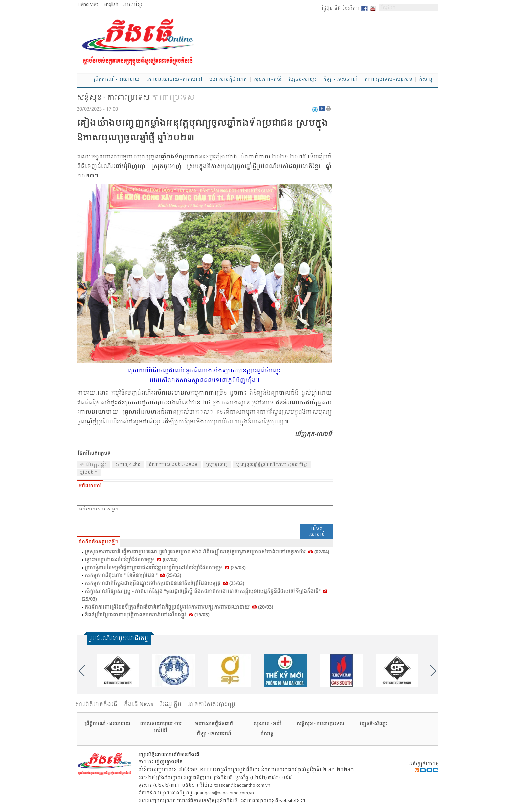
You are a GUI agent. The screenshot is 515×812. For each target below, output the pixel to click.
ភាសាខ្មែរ (133, 5)
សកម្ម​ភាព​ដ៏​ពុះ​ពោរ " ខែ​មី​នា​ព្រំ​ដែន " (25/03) (133, 576)
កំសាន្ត (426, 80)
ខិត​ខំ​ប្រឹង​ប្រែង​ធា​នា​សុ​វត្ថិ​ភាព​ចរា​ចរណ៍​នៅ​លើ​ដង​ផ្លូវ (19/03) (147, 615)
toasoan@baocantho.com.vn (242, 786)
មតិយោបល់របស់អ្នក (205, 513)
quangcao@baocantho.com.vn (224, 793)
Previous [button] (82, 671)
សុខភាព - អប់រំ (268, 80)
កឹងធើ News (139, 705)
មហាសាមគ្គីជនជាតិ (228, 80)
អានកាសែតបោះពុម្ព (212, 705)
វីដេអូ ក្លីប (171, 705)
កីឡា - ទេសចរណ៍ (340, 80)
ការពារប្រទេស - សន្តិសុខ (388, 80)
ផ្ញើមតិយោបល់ (317, 531)
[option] (118, 670)
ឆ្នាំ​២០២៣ (89, 473)
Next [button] (433, 671)
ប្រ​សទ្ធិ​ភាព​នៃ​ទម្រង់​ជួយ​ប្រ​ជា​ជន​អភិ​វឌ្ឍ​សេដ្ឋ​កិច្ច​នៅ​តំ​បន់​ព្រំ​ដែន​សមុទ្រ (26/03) (165, 568)
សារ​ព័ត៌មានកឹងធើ (96, 705)
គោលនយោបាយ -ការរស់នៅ (161, 727)
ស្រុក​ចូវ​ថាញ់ (217, 465)
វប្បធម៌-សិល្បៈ (302, 80)
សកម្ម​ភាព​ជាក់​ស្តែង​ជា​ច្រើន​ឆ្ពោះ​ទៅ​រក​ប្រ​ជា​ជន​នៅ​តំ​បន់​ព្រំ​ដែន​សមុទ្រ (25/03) (164, 584)
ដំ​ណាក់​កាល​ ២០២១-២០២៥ (173, 465)
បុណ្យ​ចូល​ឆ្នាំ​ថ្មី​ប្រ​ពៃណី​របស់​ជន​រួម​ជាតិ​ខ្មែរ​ (272, 465)
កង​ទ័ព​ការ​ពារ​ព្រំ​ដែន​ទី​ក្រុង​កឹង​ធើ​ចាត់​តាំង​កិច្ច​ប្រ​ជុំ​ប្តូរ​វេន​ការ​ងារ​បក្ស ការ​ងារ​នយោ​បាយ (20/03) (179, 607)
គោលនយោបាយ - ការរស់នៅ (174, 80)
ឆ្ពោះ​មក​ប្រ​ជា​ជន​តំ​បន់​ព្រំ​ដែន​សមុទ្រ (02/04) (131, 560)
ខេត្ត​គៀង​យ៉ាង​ (128, 465)
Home (83, 80)
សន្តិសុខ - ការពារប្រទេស (113, 98)
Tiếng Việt (88, 5)
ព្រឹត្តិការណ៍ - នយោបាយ (117, 80)
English (111, 5)
